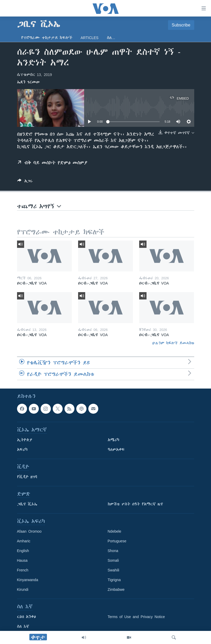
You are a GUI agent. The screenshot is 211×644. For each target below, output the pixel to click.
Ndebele (115, 531)
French (23, 570)
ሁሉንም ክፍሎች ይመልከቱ (173, 343)
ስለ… (111, 38)
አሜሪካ (113, 440)
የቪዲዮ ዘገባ (27, 477)
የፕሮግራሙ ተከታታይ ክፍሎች (47, 38)
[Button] (25, 182)
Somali (113, 560)
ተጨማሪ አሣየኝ (39, 206)
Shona (113, 551)
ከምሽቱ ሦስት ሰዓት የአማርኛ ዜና (135, 504)
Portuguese (117, 541)
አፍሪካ (22, 450)
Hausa (22, 560)
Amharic (24, 541)
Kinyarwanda (28, 580)
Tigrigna (114, 580)
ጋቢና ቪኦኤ (27, 504)
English (23, 551)
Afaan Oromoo (29, 531)
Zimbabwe (116, 590)
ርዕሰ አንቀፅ (26, 617)
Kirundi (23, 590)
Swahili (113, 570)
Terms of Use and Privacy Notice (136, 617)
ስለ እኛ (23, 626)
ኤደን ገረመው (28, 82)
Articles (90, 38)
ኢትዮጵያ (25, 440)
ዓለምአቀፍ (116, 450)
